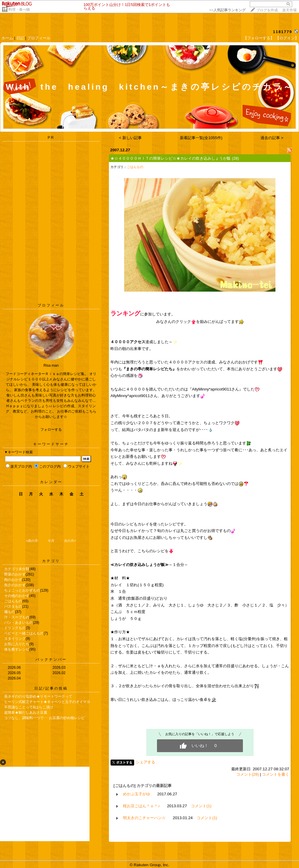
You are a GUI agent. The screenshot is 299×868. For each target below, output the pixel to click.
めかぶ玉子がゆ (137, 794)
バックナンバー (51, 659)
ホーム (7, 38)
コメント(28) (248, 774)
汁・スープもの (17, 617)
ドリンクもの (15, 628)
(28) (235, 158)
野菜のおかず (15, 574)
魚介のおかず (15, 585)
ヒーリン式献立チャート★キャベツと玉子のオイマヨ (47, 702)
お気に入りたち (17, 644)
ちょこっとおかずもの (22, 590)
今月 (51, 541)
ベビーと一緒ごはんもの (24, 633)
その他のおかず (17, 596)
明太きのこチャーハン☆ (144, 818)
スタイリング (15, 639)
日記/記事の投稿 (51, 688)
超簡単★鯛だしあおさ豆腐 (26, 713)
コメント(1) (201, 806)
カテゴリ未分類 (17, 569)
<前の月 (32, 541)
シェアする (145, 762)
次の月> (70, 541)
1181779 (283, 32)
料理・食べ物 (19, 10)
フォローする (51, 430)
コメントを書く (276, 774)
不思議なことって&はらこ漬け (29, 707)
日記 (20, 38)
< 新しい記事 (131, 138)
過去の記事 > (272, 138)
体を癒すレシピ (17, 649)
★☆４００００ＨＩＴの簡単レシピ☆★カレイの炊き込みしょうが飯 (171, 158)
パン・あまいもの (19, 623)
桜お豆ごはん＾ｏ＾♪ (141, 806)
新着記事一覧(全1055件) (201, 138)
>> (227, 10)
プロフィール (39, 38)
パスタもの (13, 606)
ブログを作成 (267, 10)
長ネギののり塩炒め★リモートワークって (38, 696)
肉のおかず (13, 580)
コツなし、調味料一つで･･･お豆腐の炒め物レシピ (44, 718)
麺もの (10, 612)
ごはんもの (13, 601)
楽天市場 (289, 10)
